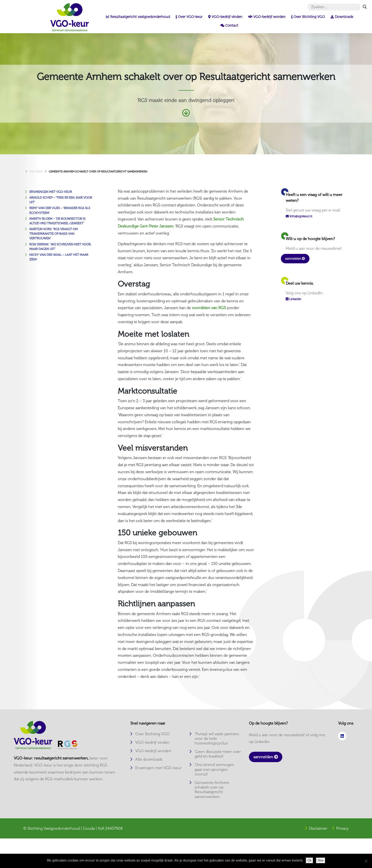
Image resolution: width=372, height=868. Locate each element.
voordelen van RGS (209, 308)
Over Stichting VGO (152, 734)
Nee (321, 860)
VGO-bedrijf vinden (152, 742)
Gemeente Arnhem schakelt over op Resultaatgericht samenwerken (98, 172)
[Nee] (366, 861)
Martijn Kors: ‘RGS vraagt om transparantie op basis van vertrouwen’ (54, 234)
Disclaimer (318, 828)
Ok (309, 860)
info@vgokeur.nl (301, 216)
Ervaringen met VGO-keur (51, 192)
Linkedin (293, 299)
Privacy (342, 828)
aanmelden (295, 259)
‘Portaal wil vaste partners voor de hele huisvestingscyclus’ (217, 739)
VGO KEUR (36, 172)
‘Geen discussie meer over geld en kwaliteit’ (218, 754)
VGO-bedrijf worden (153, 751)
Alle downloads (149, 759)
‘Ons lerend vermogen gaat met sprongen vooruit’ (214, 769)
